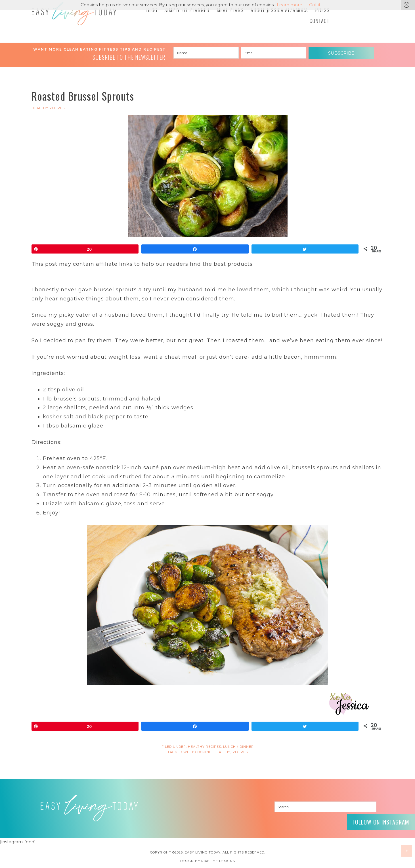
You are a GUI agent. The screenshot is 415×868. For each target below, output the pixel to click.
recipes (240, 752)
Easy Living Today (74, 14)
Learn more (290, 5)
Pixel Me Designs (218, 861)
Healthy (222, 752)
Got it (315, 5)
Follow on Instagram (381, 822)
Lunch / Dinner (238, 747)
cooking (204, 752)
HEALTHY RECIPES (48, 108)
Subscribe (341, 53)
